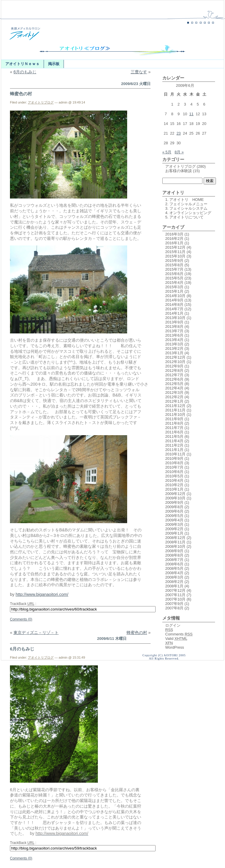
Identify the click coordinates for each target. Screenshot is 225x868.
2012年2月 (174, 397)
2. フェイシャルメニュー (186, 204)
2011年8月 (174, 423)
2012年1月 (174, 401)
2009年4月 (174, 520)
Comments (179, 634)
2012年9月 (174, 366)
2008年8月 (174, 555)
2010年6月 (174, 472)
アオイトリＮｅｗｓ (22, 64)
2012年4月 (174, 388)
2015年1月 (174, 291)
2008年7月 (174, 560)
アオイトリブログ (41, 102)
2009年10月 (175, 498)
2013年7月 (174, 331)
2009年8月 (174, 507)
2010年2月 (174, 485)
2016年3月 (174, 234)
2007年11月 (175, 595)
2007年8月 (174, 608)
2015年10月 (175, 256)
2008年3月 (174, 577)
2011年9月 (174, 419)
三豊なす (139, 72)
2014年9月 (174, 300)
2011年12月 (175, 406)
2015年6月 (174, 274)
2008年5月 (174, 568)
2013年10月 (175, 318)
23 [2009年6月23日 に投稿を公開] (178, 133)
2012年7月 (174, 375)
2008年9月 (174, 551)
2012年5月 (174, 384)
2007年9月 (174, 604)
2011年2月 (174, 445)
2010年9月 (174, 458)
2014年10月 (175, 296)
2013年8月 (174, 327)
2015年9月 (174, 261)
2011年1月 (174, 450)
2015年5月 (174, 278)
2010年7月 (174, 467)
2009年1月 (174, 533)
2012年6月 (174, 379)
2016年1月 (174, 243)
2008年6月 (174, 564)
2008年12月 (175, 538)
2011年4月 (174, 441)
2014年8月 (174, 305)
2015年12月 (175, 247)
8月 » (179, 152)
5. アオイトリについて (184, 217)
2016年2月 (174, 239)
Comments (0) (21, 619)
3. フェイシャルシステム (186, 208)
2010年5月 (174, 476)
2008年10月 (175, 546)
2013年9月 (174, 322)
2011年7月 (174, 428)
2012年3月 (174, 393)
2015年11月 (175, 252)
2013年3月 (174, 344)
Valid (176, 639)
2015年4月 (174, 283)
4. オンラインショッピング (188, 213)
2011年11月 (175, 410)
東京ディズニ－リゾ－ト (36, 633)
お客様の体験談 (179, 171)
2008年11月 (175, 542)
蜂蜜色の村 (21, 94)
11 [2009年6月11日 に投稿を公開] (191, 114)
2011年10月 (175, 414)
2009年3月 (174, 524)
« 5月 (167, 152)
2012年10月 (175, 362)
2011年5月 (174, 436)
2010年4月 (174, 480)
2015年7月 (174, 269)
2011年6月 (174, 432)
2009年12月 (175, 494)
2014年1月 (174, 313)
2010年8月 (174, 463)
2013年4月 (174, 340)
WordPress (175, 647)
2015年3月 (174, 287)
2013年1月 (174, 353)
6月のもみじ (25, 72)
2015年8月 (174, 265)
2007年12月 (175, 590)
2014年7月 (174, 309)
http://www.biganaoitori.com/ (42, 594)
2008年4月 (174, 573)
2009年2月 (174, 529)
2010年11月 (175, 454)
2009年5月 (174, 516)
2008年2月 (174, 582)
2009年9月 (174, 502)
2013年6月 (174, 335)
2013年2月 (174, 349)
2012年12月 (175, 357)
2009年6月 (174, 511)
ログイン (173, 625)
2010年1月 (174, 489)
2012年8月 (174, 371)
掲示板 (54, 64)
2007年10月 (175, 599)
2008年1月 (174, 586)
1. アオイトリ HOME (184, 200)
